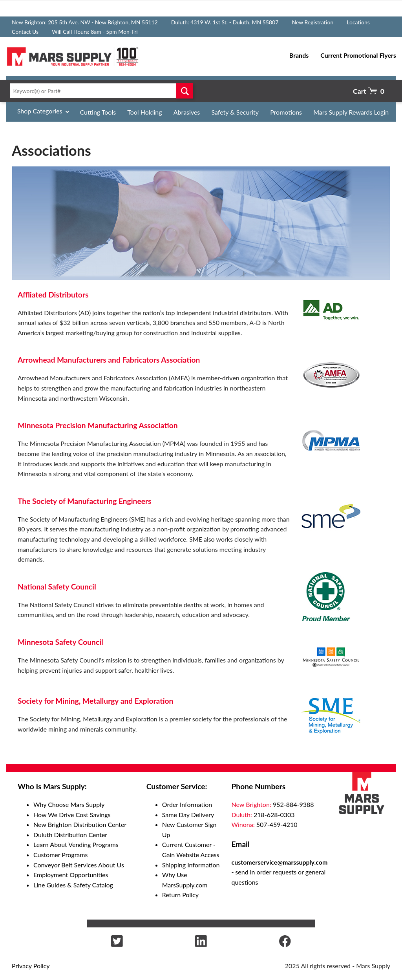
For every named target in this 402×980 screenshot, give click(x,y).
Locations (358, 22)
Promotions (286, 112)
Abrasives (187, 112)
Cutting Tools (98, 112)
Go (185, 91)
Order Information (187, 804)
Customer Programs (60, 855)
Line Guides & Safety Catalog (73, 885)
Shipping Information (191, 865)
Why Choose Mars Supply (69, 804)
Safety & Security (235, 112)
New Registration (312, 22)
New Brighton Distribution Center (80, 824)
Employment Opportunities (71, 875)
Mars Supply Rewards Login (351, 112)
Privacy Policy (31, 966)
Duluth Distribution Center (70, 835)
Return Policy (180, 895)
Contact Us (25, 32)
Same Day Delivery (188, 815)
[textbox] (100, 91)
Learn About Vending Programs (76, 844)
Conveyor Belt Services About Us (79, 865)
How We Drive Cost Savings (72, 815)
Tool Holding (144, 112)
